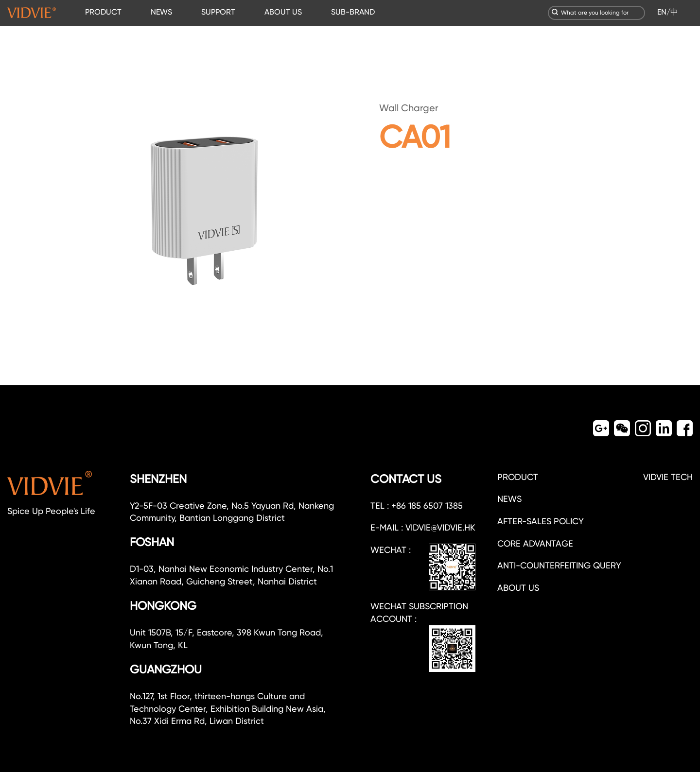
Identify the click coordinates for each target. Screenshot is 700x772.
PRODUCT (103, 12)
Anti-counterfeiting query (559, 565)
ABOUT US (283, 12)
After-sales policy (541, 521)
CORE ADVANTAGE (535, 543)
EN (662, 12)
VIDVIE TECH (668, 477)
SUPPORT (218, 12)
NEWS (161, 12)
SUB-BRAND (353, 12)
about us (518, 588)
